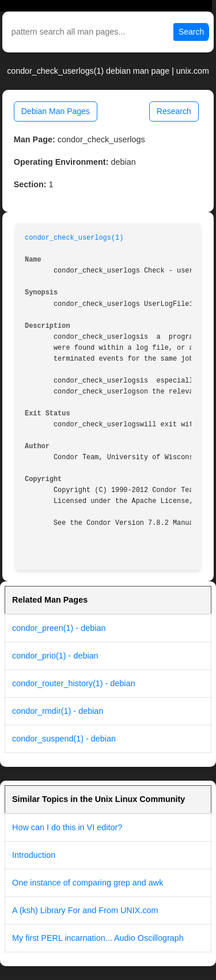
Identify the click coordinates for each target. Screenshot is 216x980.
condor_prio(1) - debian (55, 656)
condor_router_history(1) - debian (74, 683)
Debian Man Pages (56, 111)
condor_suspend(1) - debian (64, 739)
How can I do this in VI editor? (67, 827)
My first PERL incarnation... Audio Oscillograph (98, 938)
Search (191, 32)
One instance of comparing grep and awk (88, 883)
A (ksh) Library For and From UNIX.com (85, 910)
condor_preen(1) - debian (59, 628)
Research (174, 111)
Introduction (34, 855)
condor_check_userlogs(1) (74, 238)
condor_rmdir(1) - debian (58, 711)
